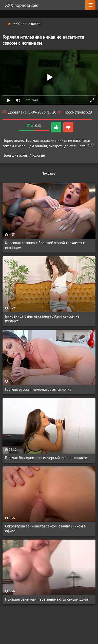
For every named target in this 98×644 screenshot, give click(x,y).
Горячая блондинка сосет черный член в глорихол (46, 458)
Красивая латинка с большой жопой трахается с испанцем (45, 245)
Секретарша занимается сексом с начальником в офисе (45, 528)
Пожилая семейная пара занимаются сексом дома (46, 599)
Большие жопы (16, 155)
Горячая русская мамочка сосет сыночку (38, 389)
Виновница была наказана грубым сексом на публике (42, 319)
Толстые (38, 155)
